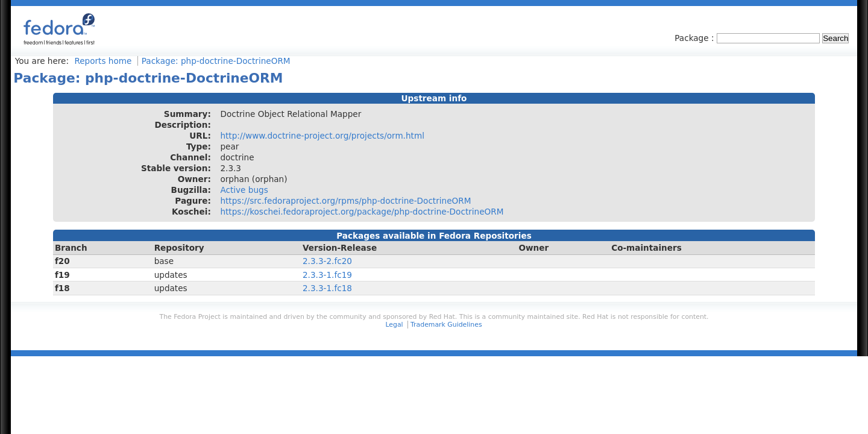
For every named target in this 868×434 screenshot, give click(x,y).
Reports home (103, 61)
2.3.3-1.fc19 (327, 275)
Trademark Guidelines (446, 325)
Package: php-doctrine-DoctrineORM (216, 61)
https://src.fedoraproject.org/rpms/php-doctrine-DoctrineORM (345, 201)
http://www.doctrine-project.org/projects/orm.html (322, 136)
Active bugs (244, 190)
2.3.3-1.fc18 (327, 288)
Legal (394, 325)
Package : (696, 38)
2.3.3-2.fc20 (327, 261)
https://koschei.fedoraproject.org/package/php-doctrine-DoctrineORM (362, 212)
